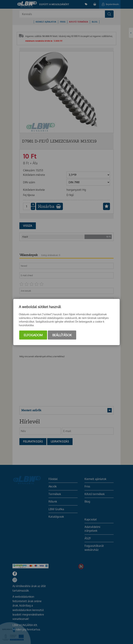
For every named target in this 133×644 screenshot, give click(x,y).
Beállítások (62, 335)
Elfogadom (33, 335)
